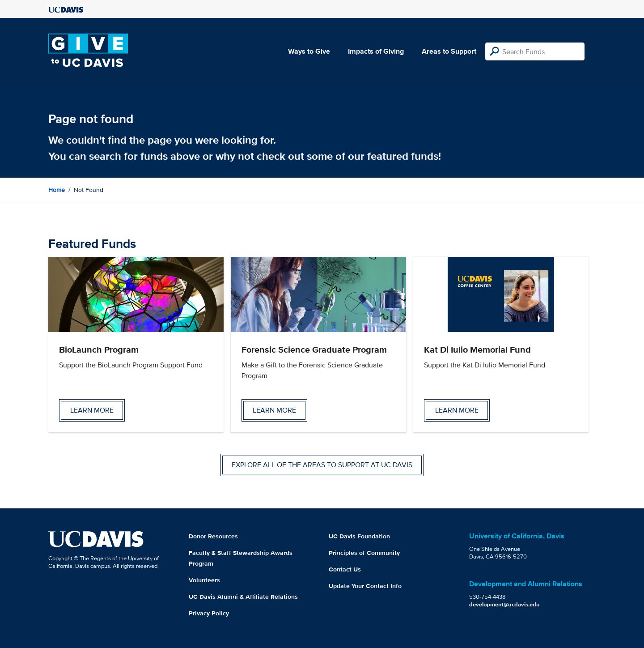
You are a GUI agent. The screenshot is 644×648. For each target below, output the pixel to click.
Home (57, 190)
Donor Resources (213, 536)
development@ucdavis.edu (504, 604)
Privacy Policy (209, 613)
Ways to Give (309, 51)
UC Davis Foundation (359, 536)
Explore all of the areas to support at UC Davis (322, 465)
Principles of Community (364, 553)
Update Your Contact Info (365, 586)
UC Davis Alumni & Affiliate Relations (243, 597)
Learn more (92, 410)
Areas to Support (449, 51)
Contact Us (345, 569)
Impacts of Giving (376, 51)
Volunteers (204, 580)
